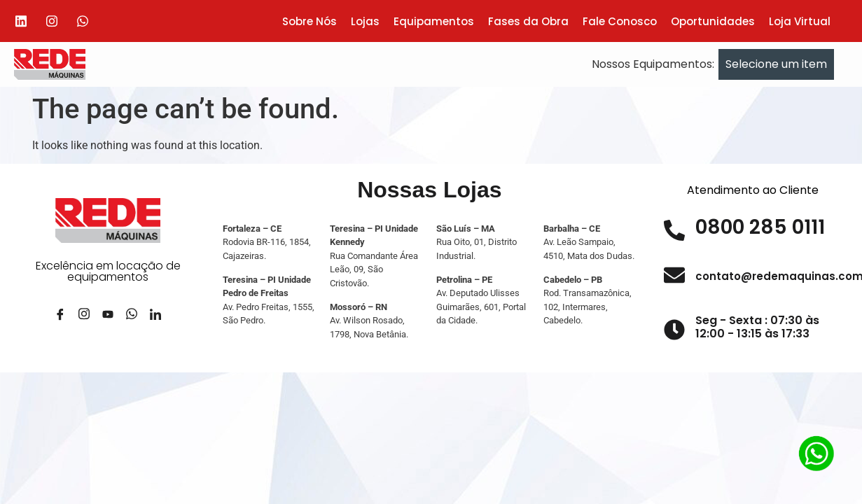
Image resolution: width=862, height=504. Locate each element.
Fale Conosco (620, 21)
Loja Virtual (800, 21)
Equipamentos (434, 21)
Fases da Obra (528, 21)
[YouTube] (108, 320)
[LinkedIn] (155, 320)
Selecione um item (776, 64)
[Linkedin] (21, 21)
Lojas (365, 21)
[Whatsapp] (83, 21)
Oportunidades (713, 21)
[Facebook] (60, 320)
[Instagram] (52, 21)
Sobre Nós (310, 21)
